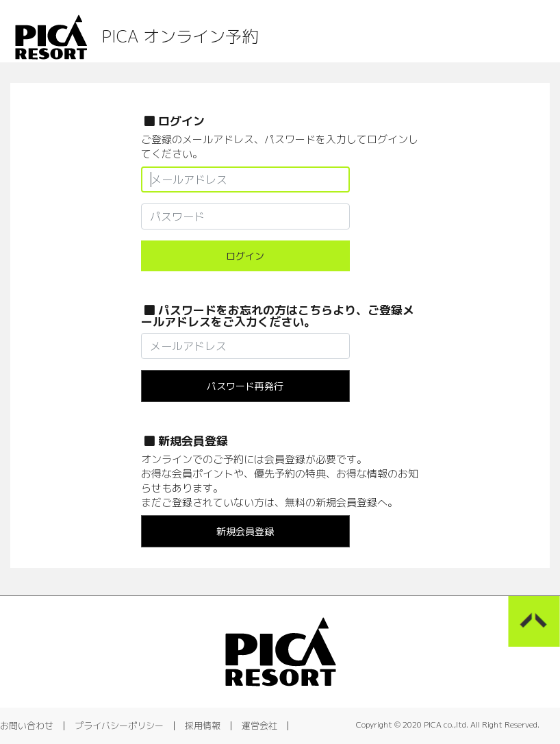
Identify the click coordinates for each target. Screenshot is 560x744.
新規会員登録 (245, 531)
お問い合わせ (27, 726)
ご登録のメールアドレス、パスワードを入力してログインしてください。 (280, 147)
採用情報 (203, 726)
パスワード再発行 (245, 386)
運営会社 (259, 726)
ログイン (245, 256)
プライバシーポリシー (119, 726)
